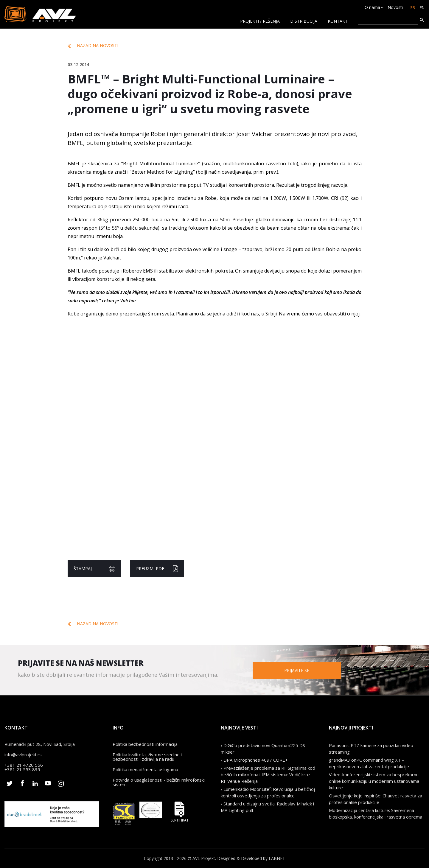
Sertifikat (180, 812)
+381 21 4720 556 (24, 765)
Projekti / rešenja (260, 21)
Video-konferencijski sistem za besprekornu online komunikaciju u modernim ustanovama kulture (374, 781)
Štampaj (94, 569)
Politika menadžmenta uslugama (145, 769)
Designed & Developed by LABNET (251, 858)
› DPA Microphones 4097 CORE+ (254, 760)
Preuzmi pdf (157, 569)
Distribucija (304, 21)
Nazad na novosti (93, 46)
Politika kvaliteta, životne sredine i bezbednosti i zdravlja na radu (147, 757)
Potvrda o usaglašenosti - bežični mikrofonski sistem (159, 782)
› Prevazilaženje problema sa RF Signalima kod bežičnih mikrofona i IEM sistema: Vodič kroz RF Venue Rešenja (268, 774)
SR (412, 8)
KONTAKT (338, 21)
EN (422, 8)
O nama (371, 8)
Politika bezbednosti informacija (145, 744)
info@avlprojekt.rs (23, 755)
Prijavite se (310, 670)
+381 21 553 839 (22, 769)
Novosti (394, 8)
